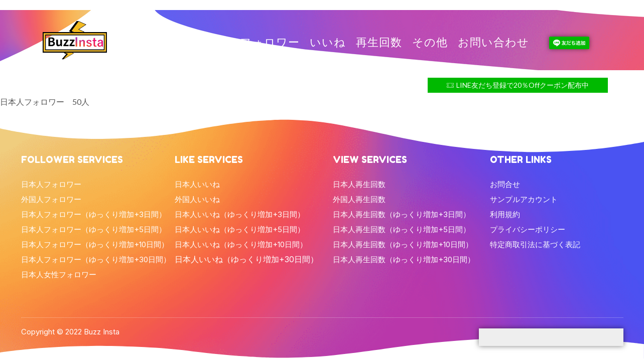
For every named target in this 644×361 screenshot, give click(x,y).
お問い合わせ (493, 43)
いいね (328, 43)
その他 (430, 43)
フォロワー (270, 43)
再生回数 (379, 43)
